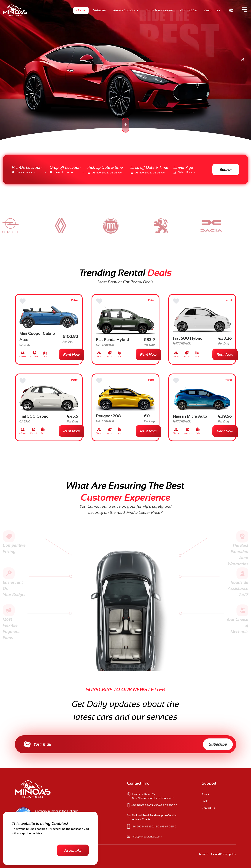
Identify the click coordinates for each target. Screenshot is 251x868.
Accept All (73, 850)
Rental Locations (126, 10)
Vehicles (99, 10)
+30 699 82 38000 (166, 805)
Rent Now (71, 354)
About (205, 794)
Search (226, 170)
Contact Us (189, 10)
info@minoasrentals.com (147, 837)
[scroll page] (126, 125)
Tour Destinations (159, 10)
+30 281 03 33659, (142, 805)
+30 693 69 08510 (166, 826)
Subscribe (218, 744)
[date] (110, 173)
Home (81, 10)
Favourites (212, 10)
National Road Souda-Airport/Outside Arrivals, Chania (154, 817)
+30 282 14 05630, (143, 826)
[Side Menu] (244, 10)
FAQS (205, 801)
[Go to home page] (15, 10)
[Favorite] (23, 301)
